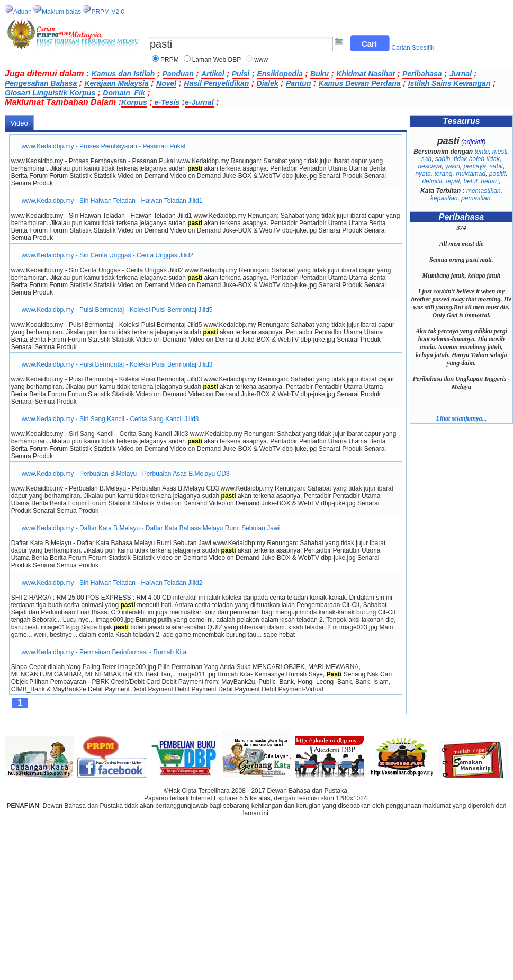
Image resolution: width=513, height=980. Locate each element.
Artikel (213, 74)
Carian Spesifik (413, 48)
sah (426, 159)
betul (471, 181)
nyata (423, 174)
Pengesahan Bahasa (41, 83)
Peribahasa (422, 74)
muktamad (471, 174)
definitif (432, 181)
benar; (490, 181)
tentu (481, 152)
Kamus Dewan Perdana (360, 83)
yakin (453, 166)
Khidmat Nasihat (365, 74)
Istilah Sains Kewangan (449, 83)
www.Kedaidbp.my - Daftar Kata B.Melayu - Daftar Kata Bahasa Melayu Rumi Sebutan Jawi (151, 528)
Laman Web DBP (217, 60)
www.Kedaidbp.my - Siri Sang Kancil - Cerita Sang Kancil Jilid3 (110, 419)
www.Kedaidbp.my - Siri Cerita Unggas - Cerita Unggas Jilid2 (108, 255)
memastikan (484, 191)
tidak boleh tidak (477, 159)
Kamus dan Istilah (123, 74)
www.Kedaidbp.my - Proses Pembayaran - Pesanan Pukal (104, 146)
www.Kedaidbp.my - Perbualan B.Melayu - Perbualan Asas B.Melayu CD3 (126, 474)
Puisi (241, 74)
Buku (319, 74)
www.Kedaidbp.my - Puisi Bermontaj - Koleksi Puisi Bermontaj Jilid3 (117, 364)
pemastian (476, 198)
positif (497, 174)
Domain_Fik (124, 93)
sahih (443, 159)
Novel (166, 83)
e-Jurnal (199, 102)
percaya (475, 166)
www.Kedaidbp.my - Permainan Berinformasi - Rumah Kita (104, 652)
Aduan (22, 12)
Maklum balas (61, 12)
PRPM (170, 60)
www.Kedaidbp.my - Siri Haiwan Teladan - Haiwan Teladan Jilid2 (112, 583)
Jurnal (461, 74)
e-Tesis (166, 102)
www (261, 60)
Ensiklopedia (280, 74)
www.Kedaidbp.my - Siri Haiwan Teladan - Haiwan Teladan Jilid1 (112, 201)
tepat (453, 181)
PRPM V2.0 (108, 12)
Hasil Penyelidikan (216, 83)
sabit (496, 166)
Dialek (268, 83)
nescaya (430, 166)
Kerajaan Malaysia (116, 83)
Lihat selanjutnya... (461, 418)
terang (443, 174)
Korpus (134, 102)
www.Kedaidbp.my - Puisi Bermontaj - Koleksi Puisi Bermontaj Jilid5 (117, 310)
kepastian (444, 198)
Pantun (298, 83)
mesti (500, 152)
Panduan (178, 74)
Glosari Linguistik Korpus (50, 93)
